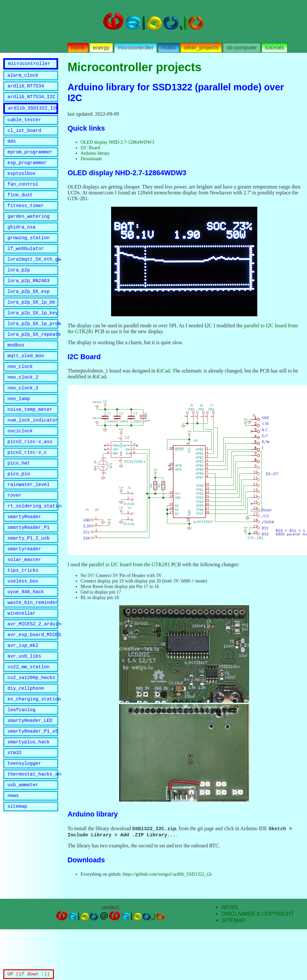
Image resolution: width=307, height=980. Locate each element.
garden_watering (29, 232)
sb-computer (242, 48)
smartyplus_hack (29, 805)
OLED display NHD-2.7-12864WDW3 (117, 142)
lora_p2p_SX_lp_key (33, 337)
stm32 (14, 817)
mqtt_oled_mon (26, 384)
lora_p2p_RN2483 (29, 302)
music (169, 48)
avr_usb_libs (24, 711)
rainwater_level (29, 524)
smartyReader (24, 559)
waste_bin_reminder (33, 653)
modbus (16, 372)
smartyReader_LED (30, 782)
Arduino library (95, 153)
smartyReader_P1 (29, 571)
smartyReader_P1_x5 (33, 793)
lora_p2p (19, 290)
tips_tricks (23, 618)
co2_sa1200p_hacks (31, 735)
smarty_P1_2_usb (29, 583)
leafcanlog (21, 770)
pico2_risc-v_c (27, 489)
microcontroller (135, 48)
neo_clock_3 (23, 419)
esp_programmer (27, 173)
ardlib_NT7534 (26, 90)
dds (12, 150)
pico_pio (19, 512)
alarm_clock (23, 78)
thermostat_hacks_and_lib (33, 840)
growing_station (29, 255)
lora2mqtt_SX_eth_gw (33, 278)
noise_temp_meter (30, 442)
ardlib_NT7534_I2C (31, 101)
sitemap (17, 875)
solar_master (24, 606)
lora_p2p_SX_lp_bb (31, 325)
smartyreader (24, 594)
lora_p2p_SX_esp (29, 314)
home (78, 48)
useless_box (23, 629)
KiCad (163, 371)
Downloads (91, 159)
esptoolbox (21, 185)
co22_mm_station (29, 723)
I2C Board (90, 148)
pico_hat (19, 501)
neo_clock (20, 395)
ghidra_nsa (21, 243)
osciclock (20, 466)
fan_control (23, 196)
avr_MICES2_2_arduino (33, 676)
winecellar (21, 665)
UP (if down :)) (29, 974)
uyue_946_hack (26, 641)
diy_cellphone (26, 746)
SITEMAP (234, 921)
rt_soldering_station (33, 548)
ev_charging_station (33, 758)
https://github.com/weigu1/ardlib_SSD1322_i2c (168, 875)
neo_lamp (19, 431)
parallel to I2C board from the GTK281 (129, 564)
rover (14, 536)
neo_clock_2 (23, 407)
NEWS (230, 908)
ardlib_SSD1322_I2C (33, 114)
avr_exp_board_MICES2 (33, 688)
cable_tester (24, 126)
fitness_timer (26, 220)
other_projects (201, 48)
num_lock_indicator (33, 454)
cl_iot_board (24, 138)
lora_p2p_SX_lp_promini (33, 349)
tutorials (275, 48)
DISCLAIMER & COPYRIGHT (258, 915)
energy (101, 48)
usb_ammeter (23, 852)
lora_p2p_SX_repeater (33, 360)
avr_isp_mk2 (23, 700)
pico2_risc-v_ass (30, 477)
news (13, 863)
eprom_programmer (30, 161)
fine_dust (20, 208)
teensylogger (24, 828)
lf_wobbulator (26, 267)
